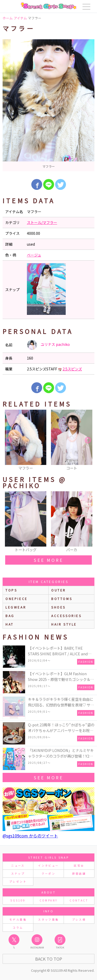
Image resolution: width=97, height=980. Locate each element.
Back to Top (49, 959)
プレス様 (79, 919)
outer (59, 590)
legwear (16, 607)
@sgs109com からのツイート (30, 836)
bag (10, 616)
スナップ (18, 873)
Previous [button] (9, 440)
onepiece (17, 599)
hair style (64, 624)
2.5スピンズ (72, 369)
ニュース (18, 865)
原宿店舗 (79, 873)
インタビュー (48, 865)
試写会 (79, 865)
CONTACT (79, 900)
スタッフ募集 (48, 919)
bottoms (62, 599)
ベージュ (34, 255)
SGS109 (18, 900)
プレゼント (18, 881)
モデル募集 (18, 919)
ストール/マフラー (42, 222)
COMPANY (49, 900)
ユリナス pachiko (48, 345)
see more (48, 560)
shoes (58, 607)
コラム (18, 927)
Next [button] (88, 440)
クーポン (48, 873)
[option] (48, 105)
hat (10, 624)
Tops (11, 590)
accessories (66, 616)
